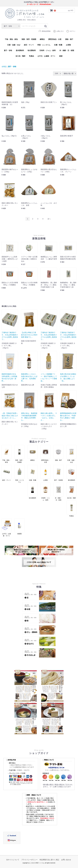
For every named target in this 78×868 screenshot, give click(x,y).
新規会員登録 (44, 31)
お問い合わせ (66, 860)
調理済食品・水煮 (55, 39)
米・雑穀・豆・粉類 (67, 50)
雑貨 (61, 56)
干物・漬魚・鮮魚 (11, 39)
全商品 (4, 67)
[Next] (49, 219)
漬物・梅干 (69, 39)
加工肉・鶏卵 (20, 56)
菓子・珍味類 (58, 473)
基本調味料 (20, 50)
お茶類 (68, 45)
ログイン (71, 31)
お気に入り (58, 31)
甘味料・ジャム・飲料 (48, 50)
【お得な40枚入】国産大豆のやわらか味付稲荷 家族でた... (29, 335)
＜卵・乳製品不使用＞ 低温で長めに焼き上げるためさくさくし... (10, 416)
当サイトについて (13, 860)
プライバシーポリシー (29, 860)
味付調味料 (32, 50)
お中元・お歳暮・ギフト (47, 56)
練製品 (42, 39)
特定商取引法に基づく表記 (49, 860)
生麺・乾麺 (58, 45)
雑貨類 (19, 526)
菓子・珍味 (8, 50)
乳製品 (31, 56)
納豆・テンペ (29, 45)
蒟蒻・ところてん (44, 45)
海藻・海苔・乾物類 (29, 39)
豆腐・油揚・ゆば (14, 45)
